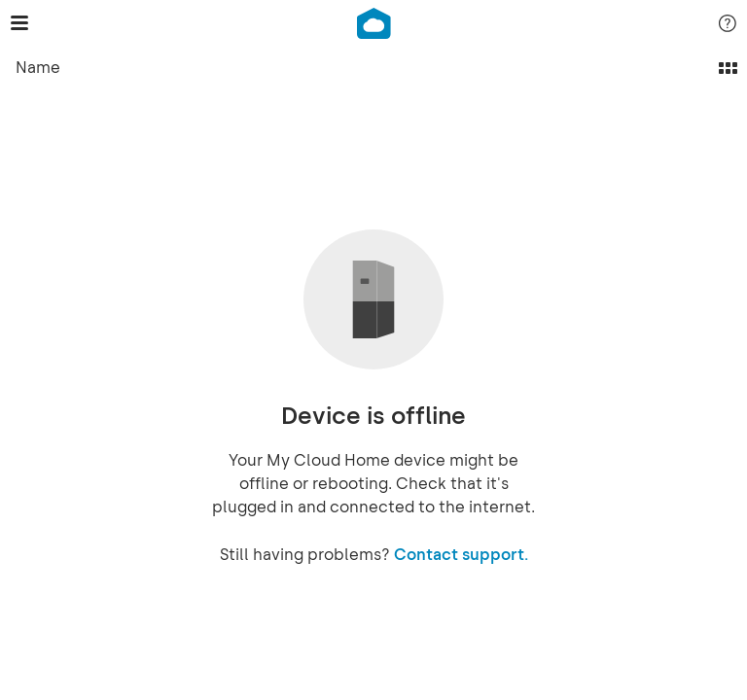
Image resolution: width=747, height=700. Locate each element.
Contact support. (461, 555)
